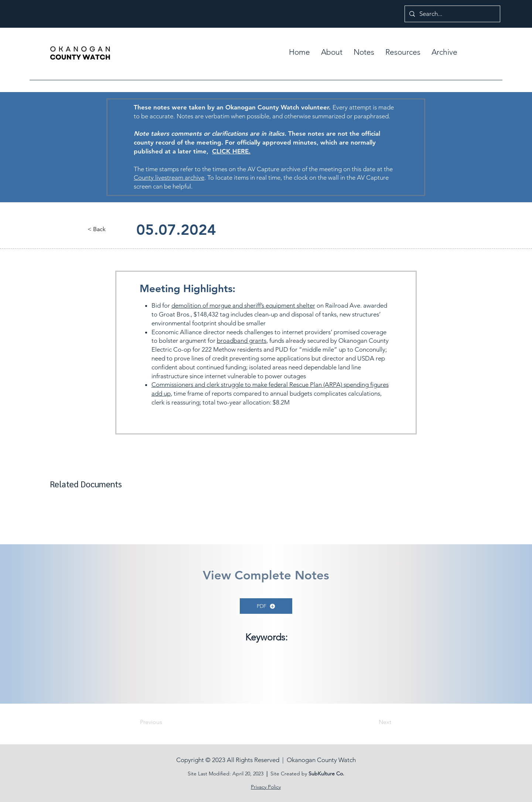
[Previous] (164, 722)
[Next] (373, 722)
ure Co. (336, 774)
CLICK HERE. (231, 151)
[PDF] (266, 606)
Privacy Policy (266, 787)
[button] (364, 52)
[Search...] (452, 14)
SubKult (318, 774)
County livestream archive (169, 177)
